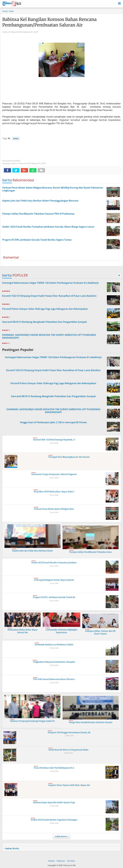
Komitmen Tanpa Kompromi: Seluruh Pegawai (54, 474)
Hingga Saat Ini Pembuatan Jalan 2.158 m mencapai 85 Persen (53, 422)
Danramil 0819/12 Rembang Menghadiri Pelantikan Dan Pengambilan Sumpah (44, 322)
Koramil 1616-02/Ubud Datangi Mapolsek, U (54, 440)
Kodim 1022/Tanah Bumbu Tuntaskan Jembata (54, 563)
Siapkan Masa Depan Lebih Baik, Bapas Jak (69, 785)
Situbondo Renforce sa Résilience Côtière (54, 645)
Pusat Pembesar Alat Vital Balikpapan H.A (54, 768)
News (16, 138)
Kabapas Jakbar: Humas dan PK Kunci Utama (100, 632)
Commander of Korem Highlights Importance (61, 631)
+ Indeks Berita (11, 849)
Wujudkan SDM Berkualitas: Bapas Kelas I (54, 492)
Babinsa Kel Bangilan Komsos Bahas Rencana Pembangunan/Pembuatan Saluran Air (49, 22)
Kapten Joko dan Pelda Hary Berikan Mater (33, 551)
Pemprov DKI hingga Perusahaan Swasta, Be (69, 732)
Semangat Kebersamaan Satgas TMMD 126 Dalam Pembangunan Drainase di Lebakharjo (50, 283)
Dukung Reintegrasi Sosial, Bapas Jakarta (54, 580)
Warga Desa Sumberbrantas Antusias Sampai (91, 722)
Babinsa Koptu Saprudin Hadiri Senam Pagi (54, 802)
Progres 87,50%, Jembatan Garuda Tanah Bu (54, 597)
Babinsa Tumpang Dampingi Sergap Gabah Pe (32, 721)
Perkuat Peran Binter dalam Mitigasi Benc (54, 509)
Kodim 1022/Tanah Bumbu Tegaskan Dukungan (54, 820)
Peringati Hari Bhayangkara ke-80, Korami (69, 457)
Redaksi (52, 861)
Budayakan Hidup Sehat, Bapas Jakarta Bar (23, 631)
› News (11, 11)
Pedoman (61, 861)
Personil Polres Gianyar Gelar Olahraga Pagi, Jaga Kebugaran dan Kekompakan (45, 309)
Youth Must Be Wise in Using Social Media (68, 750)
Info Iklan (71, 861)
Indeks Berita (61, 836)
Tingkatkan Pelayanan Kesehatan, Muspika (54, 662)
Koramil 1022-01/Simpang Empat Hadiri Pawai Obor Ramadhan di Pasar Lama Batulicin (49, 296)
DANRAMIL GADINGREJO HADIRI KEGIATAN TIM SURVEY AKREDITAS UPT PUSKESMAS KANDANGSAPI (49, 336)
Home (5, 11)
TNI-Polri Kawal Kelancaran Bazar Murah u (54, 679)
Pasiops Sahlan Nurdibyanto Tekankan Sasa (91, 552)
